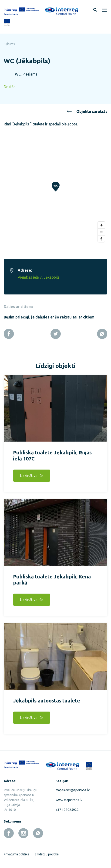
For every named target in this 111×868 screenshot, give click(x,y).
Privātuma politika (16, 853)
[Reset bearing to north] (101, 237)
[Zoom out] (101, 230)
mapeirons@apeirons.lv (73, 789)
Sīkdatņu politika (47, 853)
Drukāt (9, 87)
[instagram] (23, 832)
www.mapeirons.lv (69, 799)
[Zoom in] (101, 224)
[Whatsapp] (102, 332)
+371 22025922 (67, 808)
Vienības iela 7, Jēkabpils (39, 276)
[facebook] (9, 832)
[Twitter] (56, 332)
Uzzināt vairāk (32, 474)
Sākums (9, 44)
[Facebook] (9, 332)
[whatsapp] (38, 832)
